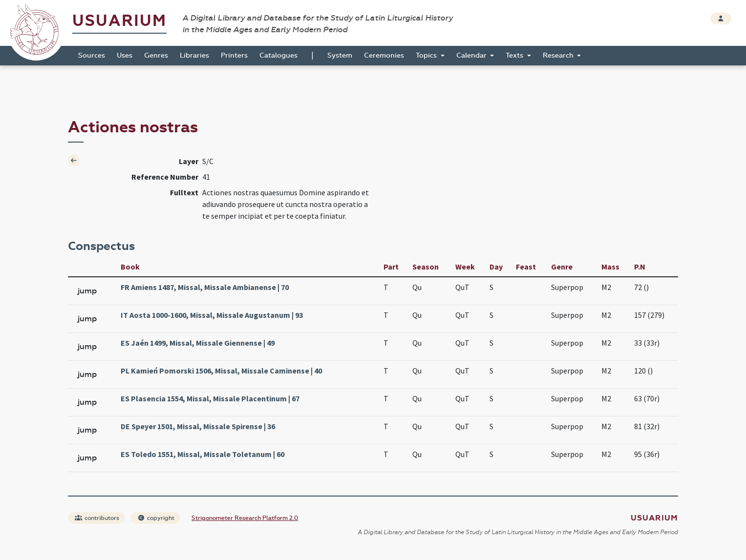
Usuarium (119, 21)
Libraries (194, 55)
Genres (156, 55)
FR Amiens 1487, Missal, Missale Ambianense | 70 (205, 287)
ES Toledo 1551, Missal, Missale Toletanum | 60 (202, 454)
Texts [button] (515, 55)
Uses (125, 55)
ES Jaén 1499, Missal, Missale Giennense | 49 (198, 343)
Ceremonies (384, 55)
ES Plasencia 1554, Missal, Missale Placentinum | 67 (210, 398)
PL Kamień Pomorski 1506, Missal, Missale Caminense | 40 (221, 371)
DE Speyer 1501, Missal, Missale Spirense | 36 (198, 426)
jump (87, 291)
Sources (92, 55)
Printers (234, 55)
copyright (156, 518)
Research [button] (559, 55)
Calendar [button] (472, 55)
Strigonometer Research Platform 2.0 (245, 518)
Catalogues (278, 55)
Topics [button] (427, 55)
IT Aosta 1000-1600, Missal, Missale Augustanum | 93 (212, 315)
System (340, 55)
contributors (97, 518)
